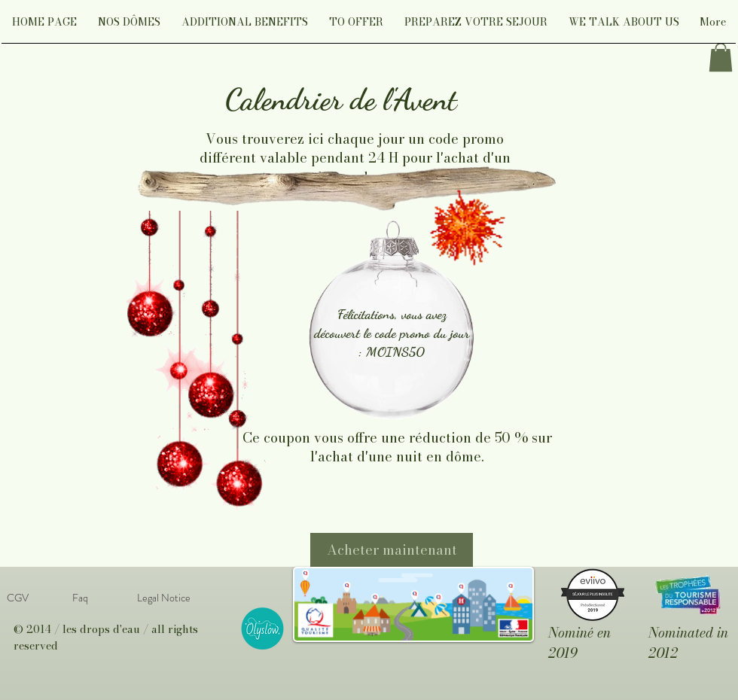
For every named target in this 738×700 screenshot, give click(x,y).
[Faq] (80, 598)
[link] (721, 57)
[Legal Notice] (164, 598)
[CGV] (17, 598)
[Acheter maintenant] (392, 550)
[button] (129, 27)
